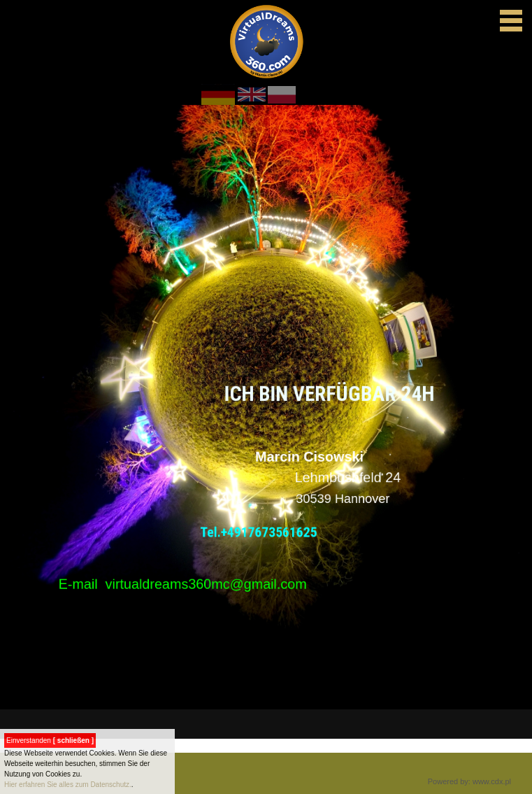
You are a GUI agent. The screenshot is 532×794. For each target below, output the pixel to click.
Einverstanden (50, 740)
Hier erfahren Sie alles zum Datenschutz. (68, 785)
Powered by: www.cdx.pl (469, 781)
